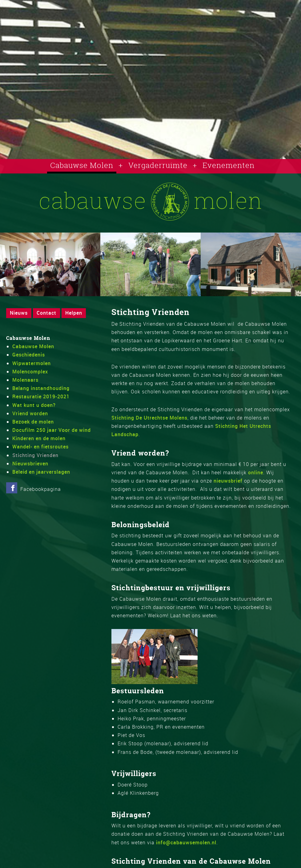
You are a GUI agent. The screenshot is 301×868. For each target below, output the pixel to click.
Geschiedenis (29, 355)
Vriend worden (30, 413)
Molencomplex (30, 372)
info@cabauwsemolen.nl (186, 842)
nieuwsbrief (228, 481)
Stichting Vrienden (35, 455)
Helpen (74, 313)
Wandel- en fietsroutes (40, 447)
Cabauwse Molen (82, 165)
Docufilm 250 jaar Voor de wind (52, 430)
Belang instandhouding (41, 388)
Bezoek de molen (33, 422)
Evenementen (229, 165)
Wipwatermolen (32, 363)
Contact (46, 313)
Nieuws (19, 313)
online (256, 472)
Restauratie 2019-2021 (41, 396)
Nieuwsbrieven (30, 464)
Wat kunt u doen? (34, 405)
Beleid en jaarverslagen (41, 472)
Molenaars (25, 380)
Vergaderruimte (158, 165)
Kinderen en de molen (39, 438)
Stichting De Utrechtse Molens (149, 418)
